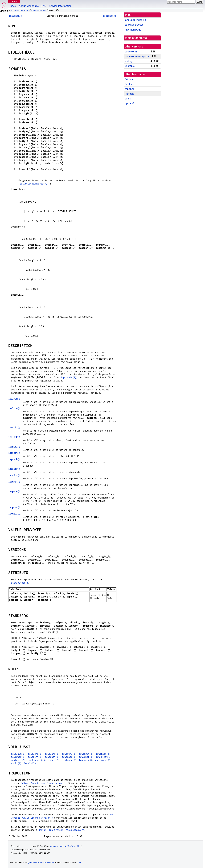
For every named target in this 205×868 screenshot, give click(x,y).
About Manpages (29, 6)
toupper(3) (86, 760)
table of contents (136, 38)
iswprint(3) (35, 757)
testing (129, 61)
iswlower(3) (18, 757)
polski (128, 99)
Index (13, 6)
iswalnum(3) (18, 754)
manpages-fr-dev (39, 10)
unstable (130, 66)
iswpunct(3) (52, 757)
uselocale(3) (102, 760)
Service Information (60, 6)
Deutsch (129, 84)
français (129, 94)
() (14, 399)
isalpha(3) (15, 16)
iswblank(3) (52, 754)
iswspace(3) (69, 757)
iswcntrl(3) (69, 754)
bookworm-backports (20, 10)
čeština (129, 79)
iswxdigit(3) (104, 757)
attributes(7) (20, 583)
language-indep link (136, 20)
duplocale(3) (68, 377)
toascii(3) (54, 760)
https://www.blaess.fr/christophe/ (43, 783)
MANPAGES (14, 1)
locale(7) (30, 763)
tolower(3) (70, 760)
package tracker (134, 25)
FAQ (44, 6)
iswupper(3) (86, 757)
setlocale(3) (37, 760)
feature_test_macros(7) (33, 184)
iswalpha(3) (35, 754)
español (129, 89)
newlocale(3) (19, 760)
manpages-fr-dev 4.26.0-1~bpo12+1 (66, 846)
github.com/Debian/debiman (41, 863)
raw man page (133, 30)
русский (129, 103)
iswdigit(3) (86, 754)
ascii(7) (16, 763)
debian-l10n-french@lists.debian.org (61, 830)
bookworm (131, 52)
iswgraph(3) (103, 754)
